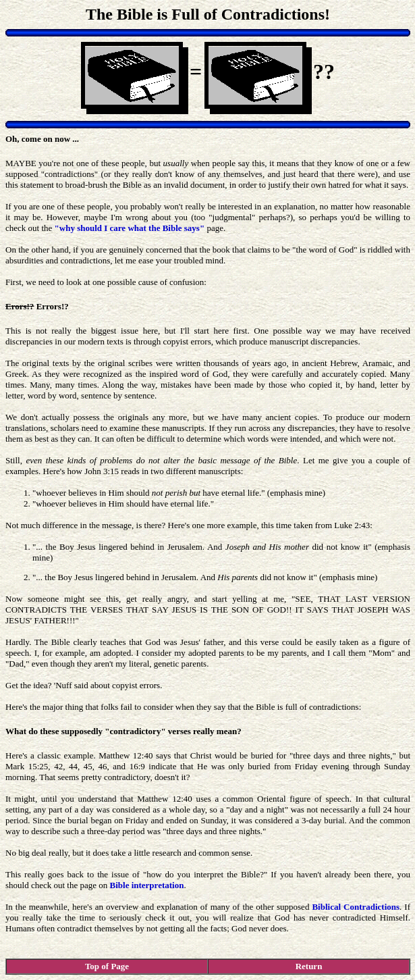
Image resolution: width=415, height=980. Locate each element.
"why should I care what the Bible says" (130, 228)
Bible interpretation (147, 885)
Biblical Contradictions (356, 907)
